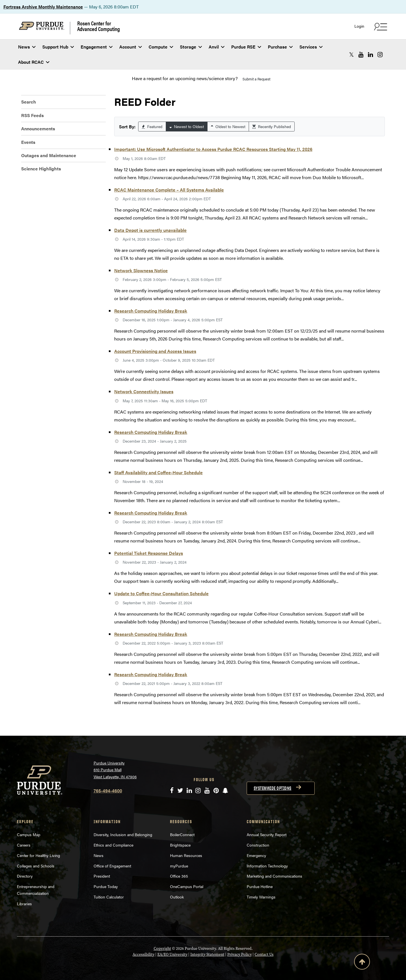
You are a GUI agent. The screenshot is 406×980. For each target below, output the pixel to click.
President (102, 876)
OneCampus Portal (187, 886)
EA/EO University (172, 954)
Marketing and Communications (274, 876)
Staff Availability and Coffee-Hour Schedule (158, 472)
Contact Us (264, 954)
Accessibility (144, 954)
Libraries (24, 904)
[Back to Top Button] (362, 963)
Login (359, 26)
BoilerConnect (182, 834)
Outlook (177, 897)
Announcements (38, 128)
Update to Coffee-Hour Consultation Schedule (161, 593)
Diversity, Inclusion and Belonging (123, 834)
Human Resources (186, 855)
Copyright (162, 949)
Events (28, 142)
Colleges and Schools (36, 866)
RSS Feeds (32, 115)
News (27, 47)
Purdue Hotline (260, 886)
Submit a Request (256, 79)
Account (131, 47)
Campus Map (29, 834)
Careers (24, 845)
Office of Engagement (112, 866)
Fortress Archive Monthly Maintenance (43, 7)
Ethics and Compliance (113, 845)
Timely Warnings (261, 897)
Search (29, 102)
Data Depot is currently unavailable (150, 230)
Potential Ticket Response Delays (149, 553)
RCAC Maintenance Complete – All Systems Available (169, 190)
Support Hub (58, 47)
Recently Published (272, 126)
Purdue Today (106, 886)
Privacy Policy (240, 954)
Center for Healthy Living (38, 855)
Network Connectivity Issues (144, 391)
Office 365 (179, 876)
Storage (191, 47)
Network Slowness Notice (141, 270)
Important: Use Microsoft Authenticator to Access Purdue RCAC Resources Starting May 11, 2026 (213, 149)
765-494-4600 (108, 791)
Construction (258, 845)
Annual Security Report (267, 834)
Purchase (280, 47)
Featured (152, 126)
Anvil (217, 47)
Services (311, 47)
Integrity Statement (207, 954)
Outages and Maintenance (49, 155)
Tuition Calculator (109, 897)
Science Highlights (41, 169)
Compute (161, 47)
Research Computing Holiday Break (151, 311)
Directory (25, 876)
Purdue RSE (246, 47)
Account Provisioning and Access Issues (155, 351)
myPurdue (179, 866)
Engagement (97, 47)
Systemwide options (273, 788)
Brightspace (180, 845)
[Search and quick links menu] (380, 27)
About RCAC (34, 62)
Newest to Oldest (187, 126)
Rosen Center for (99, 26)
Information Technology (267, 866)
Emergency (256, 855)
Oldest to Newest (228, 126)
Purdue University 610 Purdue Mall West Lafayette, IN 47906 (115, 770)
